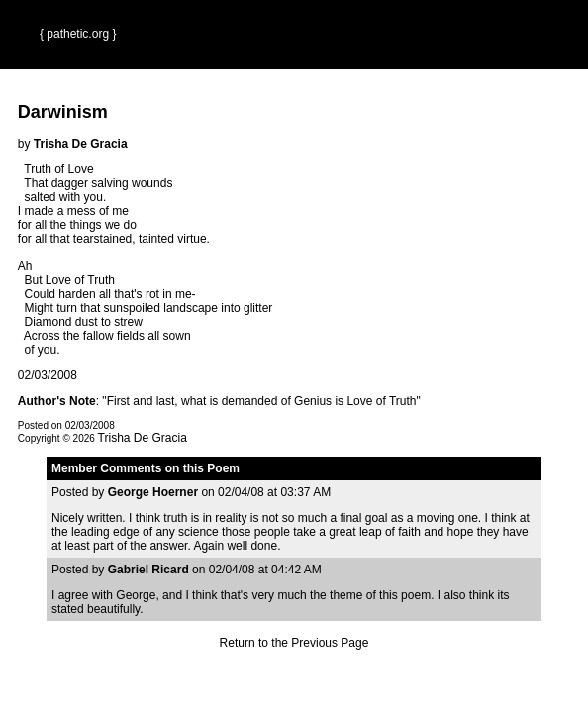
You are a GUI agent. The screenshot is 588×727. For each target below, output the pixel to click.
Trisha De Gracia (143, 438)
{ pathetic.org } (78, 34)
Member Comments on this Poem (146, 468)
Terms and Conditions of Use (294, 692)
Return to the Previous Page (294, 643)
